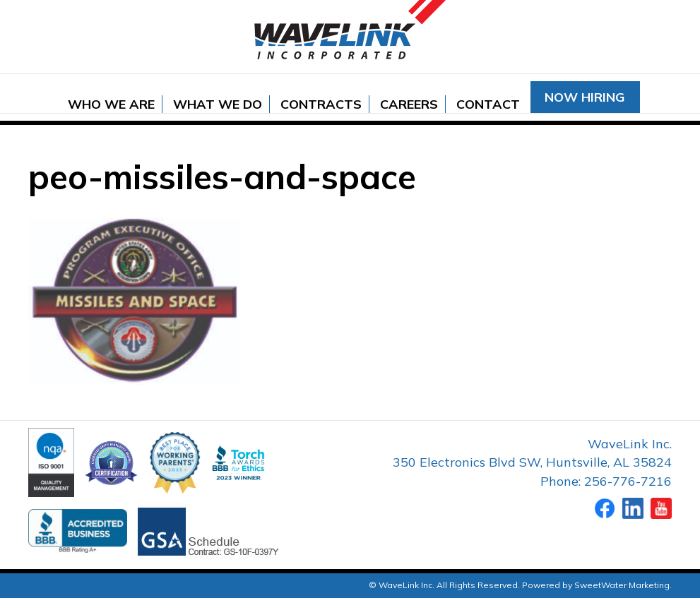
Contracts (321, 104)
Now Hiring (585, 97)
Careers (409, 104)
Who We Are (111, 104)
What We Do (218, 104)
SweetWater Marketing (622, 585)
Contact (488, 104)
